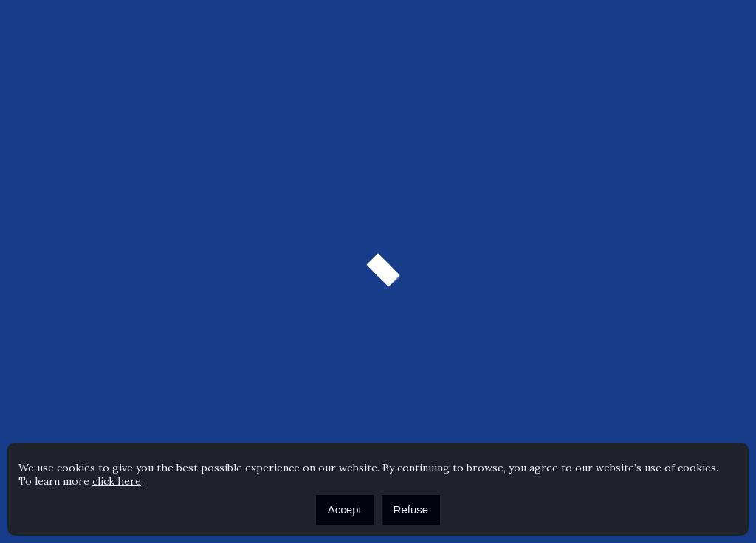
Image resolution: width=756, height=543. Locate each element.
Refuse (411, 509)
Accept (345, 509)
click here (117, 481)
